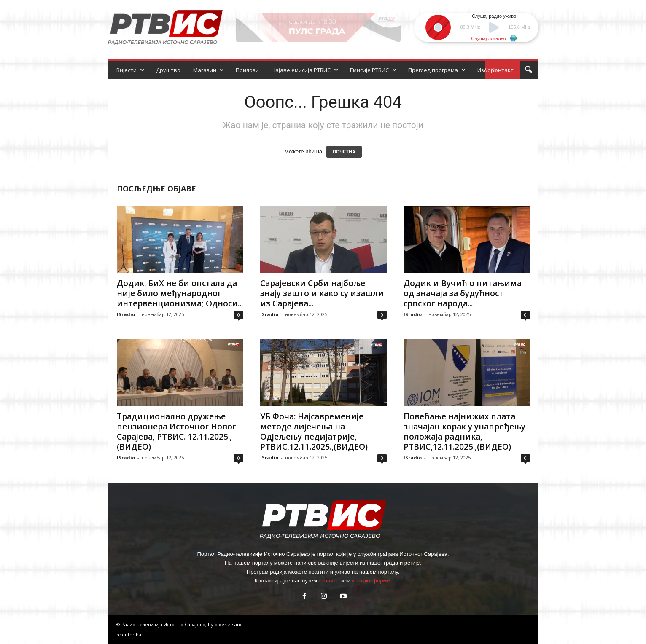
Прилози (247, 70)
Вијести (130, 70)
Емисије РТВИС (373, 70)
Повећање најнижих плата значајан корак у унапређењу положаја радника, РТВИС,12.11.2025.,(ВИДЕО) (464, 432)
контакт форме (371, 581)
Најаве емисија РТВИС (305, 70)
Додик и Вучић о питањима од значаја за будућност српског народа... (463, 293)
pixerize (225, 624)
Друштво (168, 70)
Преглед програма (437, 70)
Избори (487, 70)
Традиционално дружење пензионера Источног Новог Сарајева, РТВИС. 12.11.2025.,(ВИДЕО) (176, 432)
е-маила (329, 581)
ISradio (126, 314)
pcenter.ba (129, 635)
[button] (528, 70)
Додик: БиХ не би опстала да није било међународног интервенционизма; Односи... (180, 293)
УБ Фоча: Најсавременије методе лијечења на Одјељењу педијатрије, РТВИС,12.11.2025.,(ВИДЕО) (314, 432)
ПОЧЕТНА (344, 152)
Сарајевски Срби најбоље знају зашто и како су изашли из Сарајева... (322, 293)
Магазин (209, 70)
